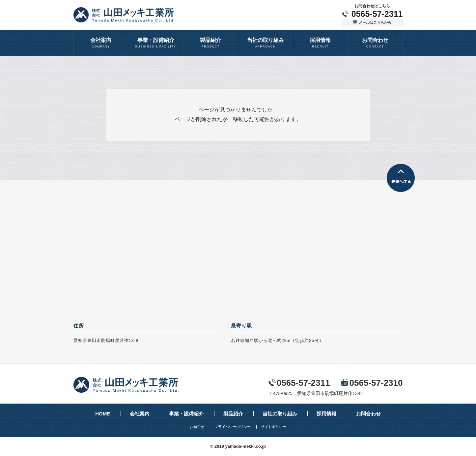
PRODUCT (211, 42)
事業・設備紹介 (186, 414)
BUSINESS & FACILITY (156, 42)
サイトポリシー (274, 427)
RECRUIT (321, 42)
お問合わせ (368, 414)
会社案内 (140, 414)
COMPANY (101, 42)
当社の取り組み (280, 414)
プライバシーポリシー (233, 427)
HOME (103, 414)
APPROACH (266, 42)
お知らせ (197, 427)
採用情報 (326, 414)
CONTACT (375, 42)
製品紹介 (233, 414)
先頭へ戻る (401, 178)
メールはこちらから (375, 22)
